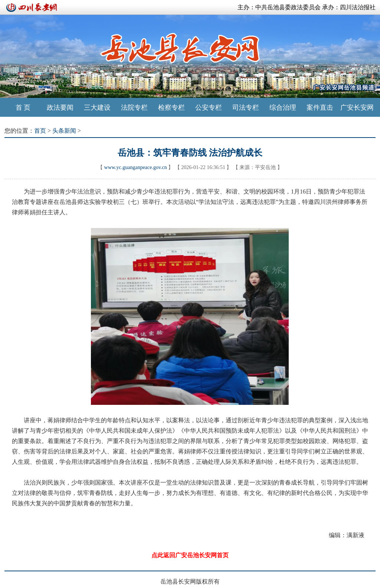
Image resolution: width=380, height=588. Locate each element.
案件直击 (320, 108)
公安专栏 (209, 108)
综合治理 (283, 108)
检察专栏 (171, 108)
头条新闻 (64, 131)
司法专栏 (246, 108)
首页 (40, 131)
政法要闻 (60, 108)
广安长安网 (357, 108)
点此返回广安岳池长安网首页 (190, 555)
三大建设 (97, 108)
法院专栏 (134, 108)
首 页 (23, 108)
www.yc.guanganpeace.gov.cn (136, 167)
